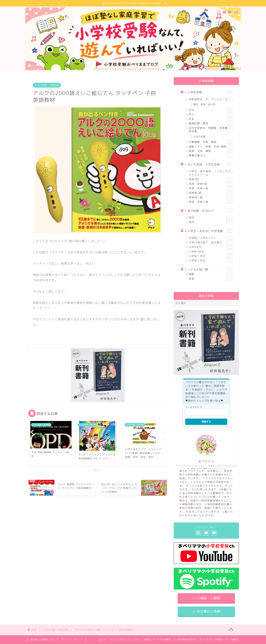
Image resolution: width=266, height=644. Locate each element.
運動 (210, 274)
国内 (210, 218)
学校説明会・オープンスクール (210, 99)
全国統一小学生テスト (210, 238)
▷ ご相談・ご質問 (206, 598)
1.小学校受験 (208, 92)
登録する (206, 422)
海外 (210, 222)
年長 (210, 119)
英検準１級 (210, 197)
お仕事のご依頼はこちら (43, 640)
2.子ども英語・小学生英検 (47, 85)
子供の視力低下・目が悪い (210, 242)
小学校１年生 (210, 256)
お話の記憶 (199, 136)
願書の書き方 (210, 155)
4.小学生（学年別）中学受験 (208, 231)
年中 (210, 110)
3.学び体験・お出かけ (208, 211)
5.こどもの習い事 (208, 269)
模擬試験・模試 (210, 123)
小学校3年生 (210, 252)
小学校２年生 (210, 260)
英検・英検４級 (210, 188)
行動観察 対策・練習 (210, 142)
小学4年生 (210, 247)
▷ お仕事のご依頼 (206, 611)
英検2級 (210, 179)
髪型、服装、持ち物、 (205, 104)
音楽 (210, 279)
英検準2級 (210, 193)
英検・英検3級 (210, 184)
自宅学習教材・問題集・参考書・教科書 (210, 130)
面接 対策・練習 (210, 151)
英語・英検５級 (210, 202)
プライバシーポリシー (72, 640)
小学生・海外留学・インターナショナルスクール (210, 173)
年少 (210, 114)
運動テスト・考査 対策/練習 (210, 147)
